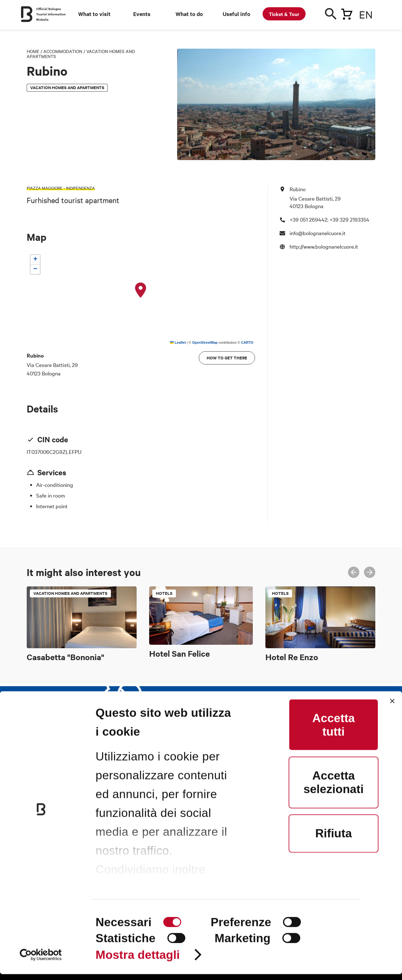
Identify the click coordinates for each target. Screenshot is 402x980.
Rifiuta (334, 839)
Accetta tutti (333, 731)
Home (33, 51)
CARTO (247, 342)
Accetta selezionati (334, 788)
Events (142, 14)
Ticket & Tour (284, 14)
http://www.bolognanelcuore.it (324, 246)
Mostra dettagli (138, 961)
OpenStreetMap (205, 342)
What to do (189, 14)
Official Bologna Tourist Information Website (51, 14)
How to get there (227, 358)
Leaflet (178, 342)
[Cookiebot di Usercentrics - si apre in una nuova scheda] (41, 961)
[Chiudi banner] (392, 707)
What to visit (94, 14)
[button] (141, 290)
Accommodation (63, 51)
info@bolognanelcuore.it (318, 233)
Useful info (236, 14)
